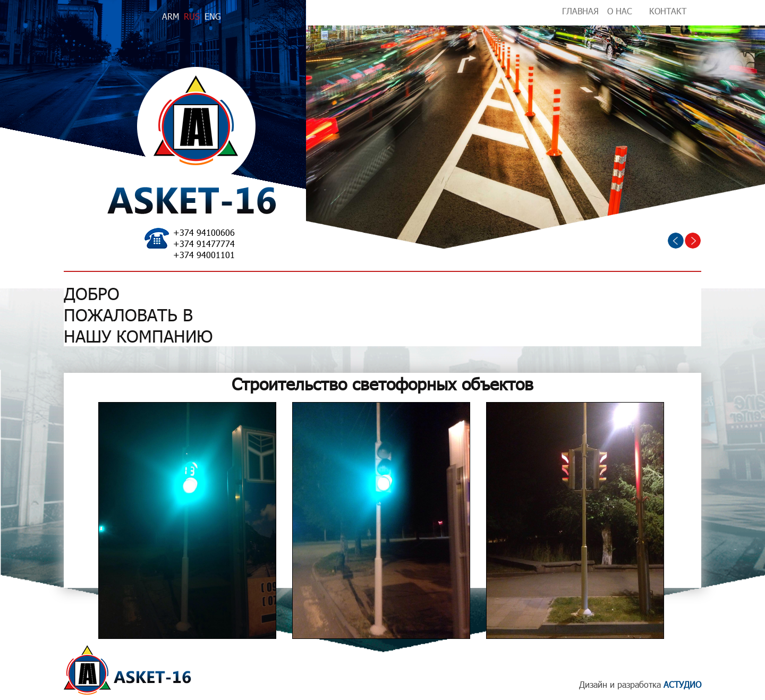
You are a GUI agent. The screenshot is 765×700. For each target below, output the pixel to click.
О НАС (620, 11)
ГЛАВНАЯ (580, 11)
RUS (192, 16)
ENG (213, 16)
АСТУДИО (682, 684)
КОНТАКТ (668, 11)
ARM (171, 16)
